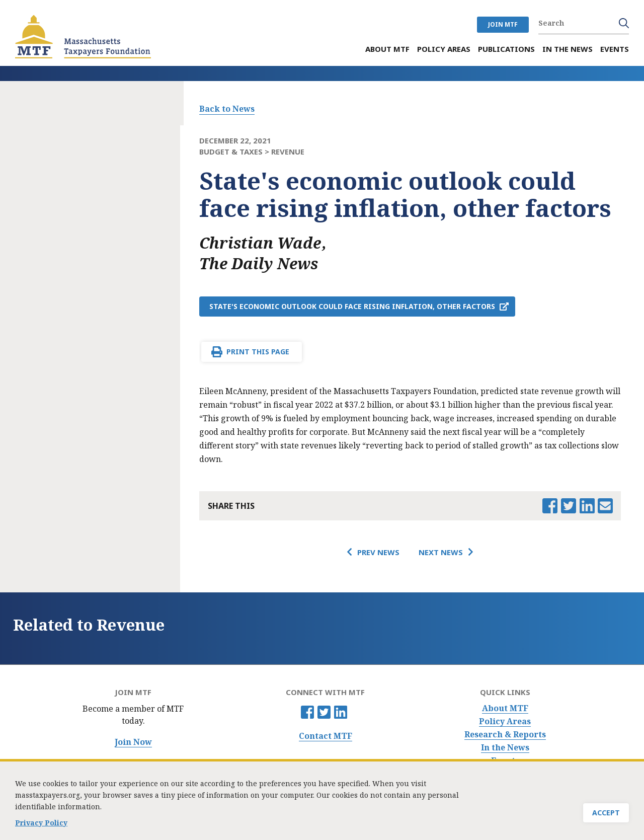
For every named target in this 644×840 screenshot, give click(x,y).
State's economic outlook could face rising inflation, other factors (352, 306)
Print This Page (258, 352)
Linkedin (341, 712)
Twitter (324, 712)
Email (605, 506)
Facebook (307, 712)
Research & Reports (505, 735)
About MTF (505, 708)
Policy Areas (505, 721)
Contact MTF (326, 736)
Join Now (133, 742)
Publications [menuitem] (506, 49)
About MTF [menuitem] (387, 49)
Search (624, 23)
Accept (606, 813)
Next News (441, 552)
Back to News (227, 109)
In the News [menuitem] (568, 49)
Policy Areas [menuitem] (444, 49)
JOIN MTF (503, 24)
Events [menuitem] (615, 49)
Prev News (378, 552)
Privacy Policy (41, 823)
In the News (505, 748)
